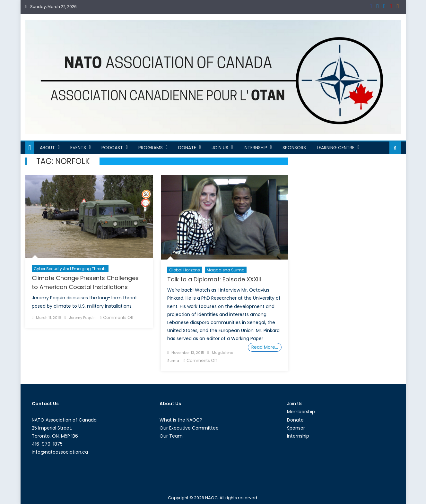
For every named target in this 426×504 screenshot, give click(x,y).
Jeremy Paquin (82, 318)
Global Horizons (185, 270)
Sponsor (296, 428)
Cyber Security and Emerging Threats (70, 269)
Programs (151, 148)
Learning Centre (336, 148)
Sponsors (294, 148)
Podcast (112, 148)
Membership (301, 412)
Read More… (265, 347)
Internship (255, 148)
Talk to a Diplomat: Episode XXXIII (214, 279)
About (47, 148)
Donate (187, 148)
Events (78, 148)
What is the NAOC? (181, 420)
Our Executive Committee (189, 428)
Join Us (220, 148)
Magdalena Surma (226, 270)
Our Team (171, 436)
